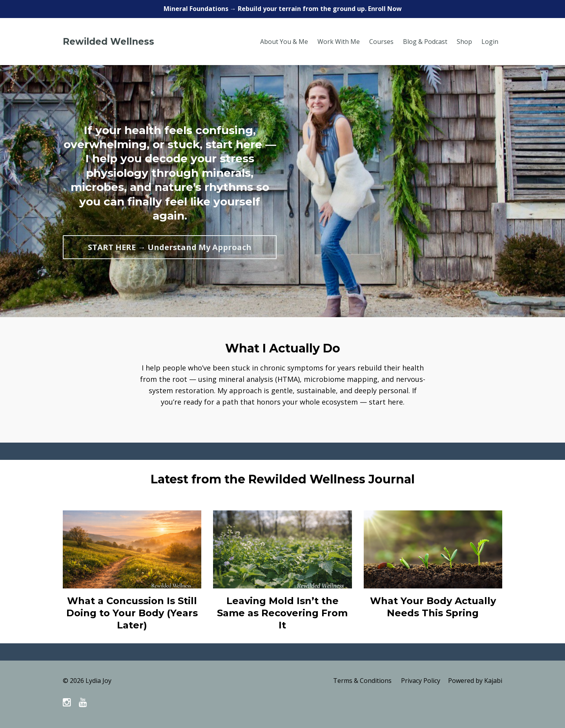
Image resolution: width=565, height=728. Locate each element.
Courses (381, 42)
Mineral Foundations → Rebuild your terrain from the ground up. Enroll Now (283, 9)
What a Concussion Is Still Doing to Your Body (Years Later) (132, 613)
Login (490, 42)
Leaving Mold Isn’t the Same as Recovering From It (282, 613)
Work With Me (339, 42)
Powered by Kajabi (475, 681)
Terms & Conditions (362, 681)
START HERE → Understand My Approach (170, 247)
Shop (464, 42)
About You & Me (284, 42)
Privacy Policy (421, 681)
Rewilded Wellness (108, 42)
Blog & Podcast (425, 42)
